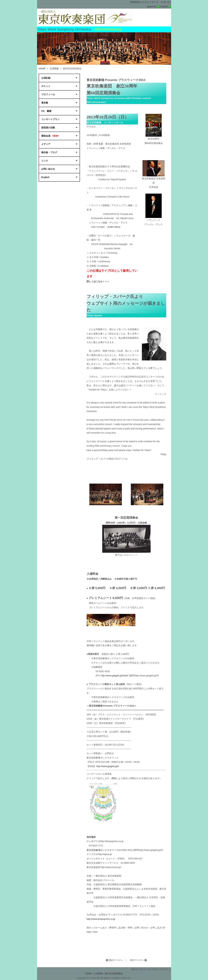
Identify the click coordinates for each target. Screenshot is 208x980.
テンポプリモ (93, 841)
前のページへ (114, 960)
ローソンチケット (96, 859)
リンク (45, 161)
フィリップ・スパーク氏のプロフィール (107, 459)
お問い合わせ (48, 169)
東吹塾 (45, 103)
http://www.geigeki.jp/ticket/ (115, 676)
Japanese (153, 6)
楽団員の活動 (48, 128)
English (166, 6)
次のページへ (138, 960)
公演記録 (46, 78)
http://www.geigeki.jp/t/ (108, 766)
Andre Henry (114, 227)
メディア (46, 144)
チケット (46, 86)
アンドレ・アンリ (116, 148)
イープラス (92, 854)
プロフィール (49, 94)
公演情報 (54, 68)
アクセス (91, 127)
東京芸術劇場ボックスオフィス (103, 850)
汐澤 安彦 (98, 144)
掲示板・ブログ (49, 152)
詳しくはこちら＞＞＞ (98, 281)
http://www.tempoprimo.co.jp (101, 919)
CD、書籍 (46, 111)
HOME (42, 68)
